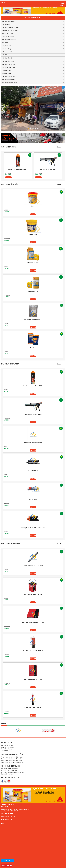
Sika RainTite (33, 234)
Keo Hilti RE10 (33, 499)
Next (3, 108)
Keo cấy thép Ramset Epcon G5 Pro (18, 169)
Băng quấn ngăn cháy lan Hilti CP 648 (33, 622)
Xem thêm (61, 147)
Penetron (33, 348)
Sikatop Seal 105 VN (33, 263)
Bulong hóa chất (7, 70)
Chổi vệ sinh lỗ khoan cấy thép (33, 443)
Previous (63, 108)
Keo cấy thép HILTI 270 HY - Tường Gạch (33, 528)
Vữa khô (5, 55)
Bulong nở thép (6, 73)
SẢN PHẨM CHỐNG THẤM (10, 184)
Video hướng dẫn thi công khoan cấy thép (13, 759)
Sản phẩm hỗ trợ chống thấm (10, 27)
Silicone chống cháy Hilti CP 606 (33, 708)
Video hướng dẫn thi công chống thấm (12, 757)
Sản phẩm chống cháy (8, 76)
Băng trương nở (7, 46)
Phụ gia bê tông (7, 49)
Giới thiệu (62, 6)
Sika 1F (33, 206)
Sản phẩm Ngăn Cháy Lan (11, 544)
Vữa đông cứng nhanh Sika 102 (33, 320)
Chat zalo (8, 860)
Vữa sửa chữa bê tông (8, 52)
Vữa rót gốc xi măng (8, 33)
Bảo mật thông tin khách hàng (10, 769)
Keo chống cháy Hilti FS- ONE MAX (33, 651)
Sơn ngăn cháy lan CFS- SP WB (33, 594)
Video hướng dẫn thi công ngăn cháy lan (12, 762)
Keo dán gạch (6, 24)
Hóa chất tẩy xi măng (8, 61)
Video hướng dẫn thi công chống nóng (12, 761)
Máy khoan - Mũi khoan (9, 67)
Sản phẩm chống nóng (9, 80)
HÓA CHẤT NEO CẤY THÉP (10, 364)
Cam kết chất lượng (7, 749)
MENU (3, 3)
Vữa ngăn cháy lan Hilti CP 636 (33, 679)
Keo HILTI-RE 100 (33, 471)
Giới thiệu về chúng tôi (7, 745)
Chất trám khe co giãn (8, 37)
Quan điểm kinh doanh (8, 747)
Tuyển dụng (5, 751)
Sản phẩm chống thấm (9, 21)
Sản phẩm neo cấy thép (9, 64)
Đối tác (4, 724)
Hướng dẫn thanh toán (8, 774)
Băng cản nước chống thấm (10, 30)
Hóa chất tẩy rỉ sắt (7, 58)
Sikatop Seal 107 (33, 291)
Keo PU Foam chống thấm (9, 83)
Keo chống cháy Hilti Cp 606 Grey (33, 566)
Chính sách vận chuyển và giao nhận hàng (13, 772)
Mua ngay (9, 177)
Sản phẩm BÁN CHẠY (9, 147)
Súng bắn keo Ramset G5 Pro (48, 169)
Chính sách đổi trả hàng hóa (9, 770)
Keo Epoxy (5, 43)
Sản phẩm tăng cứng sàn (9, 40)
